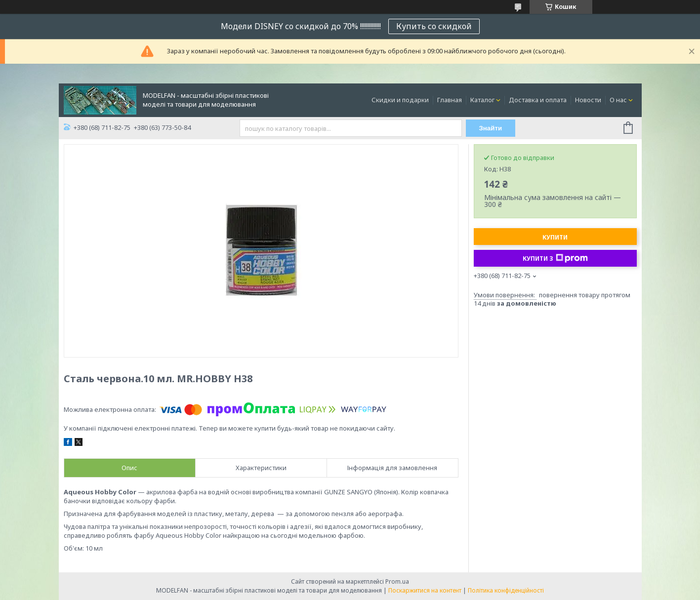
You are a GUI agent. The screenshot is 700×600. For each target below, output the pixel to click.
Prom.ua (397, 581)
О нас (618, 100)
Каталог (482, 100)
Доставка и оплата (538, 100)
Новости (588, 100)
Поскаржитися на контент (425, 590)
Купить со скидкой (434, 26)
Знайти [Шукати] (490, 128)
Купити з (555, 258)
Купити (555, 237)
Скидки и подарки (400, 100)
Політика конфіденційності (506, 590)
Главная (450, 100)
